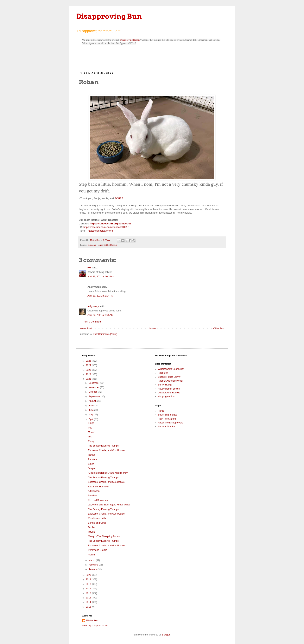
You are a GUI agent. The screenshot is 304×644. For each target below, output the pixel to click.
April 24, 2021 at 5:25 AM (100, 315)
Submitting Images (168, 415)
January (93, 569)
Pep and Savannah (98, 500)
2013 (89, 607)
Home (153, 328)
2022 (89, 374)
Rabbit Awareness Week (171, 381)
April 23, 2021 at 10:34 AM (101, 277)
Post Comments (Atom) (105, 334)
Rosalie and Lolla (97, 518)
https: (86, 227)
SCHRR (119, 198)
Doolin (91, 527)
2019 (89, 579)
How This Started (167, 419)
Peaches (93, 496)
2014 (89, 602)
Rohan (91, 455)
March (92, 560)
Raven (91, 532)
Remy (91, 441)
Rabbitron (163, 373)
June (91, 410)
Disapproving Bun (109, 16)
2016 (89, 593)
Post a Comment (92, 322)
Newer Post (86, 328)
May (91, 415)
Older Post (219, 328)
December (94, 383)
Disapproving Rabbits (130, 40)
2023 (89, 370)
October (93, 392)
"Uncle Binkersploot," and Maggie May (108, 473)
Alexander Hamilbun (98, 487)
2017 (89, 589)
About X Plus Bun (167, 427)
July (91, 406)
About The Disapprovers (171, 423)
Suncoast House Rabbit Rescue (102, 245)
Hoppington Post (167, 397)
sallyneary (93, 306)
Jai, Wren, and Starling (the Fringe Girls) (109, 505)
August (93, 401)
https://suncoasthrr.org (100, 231)
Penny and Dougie (98, 550)
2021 (89, 379)
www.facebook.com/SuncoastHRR (109, 227)
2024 (89, 365)
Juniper (92, 468)
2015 (89, 598)
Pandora (92, 459)
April (91, 419)
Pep (90, 428)
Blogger (166, 635)
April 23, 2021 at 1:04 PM (100, 296)
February (94, 565)
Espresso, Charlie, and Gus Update (106, 450)
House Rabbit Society (169, 389)
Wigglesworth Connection (171, 369)
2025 (89, 361)
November (94, 387)
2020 (89, 575)
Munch (92, 432)
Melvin (91, 555)
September (95, 397)
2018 (89, 584)
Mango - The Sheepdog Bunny (104, 536)
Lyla (90, 437)
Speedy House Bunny (169, 377)
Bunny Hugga (165, 385)
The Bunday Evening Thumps (103, 446)
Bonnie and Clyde (97, 523)
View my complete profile (95, 626)
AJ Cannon (94, 491)
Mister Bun (92, 621)
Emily (91, 423)
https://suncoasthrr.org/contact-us (111, 224)
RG (89, 268)
